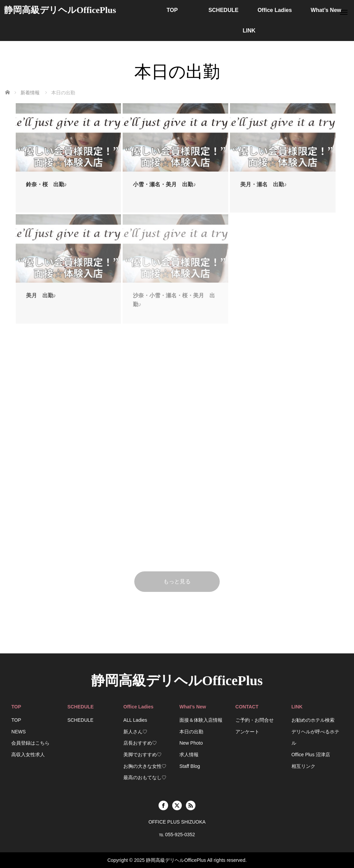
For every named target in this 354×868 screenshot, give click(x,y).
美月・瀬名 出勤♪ (263, 184)
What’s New (326, 10)
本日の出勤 (191, 732)
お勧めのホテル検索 (313, 720)
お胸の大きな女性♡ (145, 766)
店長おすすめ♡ (140, 743)
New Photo (191, 743)
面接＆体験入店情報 (201, 720)
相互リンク (303, 766)
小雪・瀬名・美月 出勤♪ (164, 184)
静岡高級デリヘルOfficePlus (60, 10)
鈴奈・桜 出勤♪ (46, 184)
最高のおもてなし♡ (145, 777)
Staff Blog (190, 766)
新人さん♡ (135, 732)
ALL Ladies (135, 720)
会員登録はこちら (30, 743)
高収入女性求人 (28, 755)
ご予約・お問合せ (255, 720)
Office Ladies (275, 10)
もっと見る (177, 581)
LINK (249, 31)
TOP (172, 10)
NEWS (18, 732)
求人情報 (189, 755)
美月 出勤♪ (41, 295)
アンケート (247, 732)
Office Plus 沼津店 (311, 755)
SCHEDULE (223, 10)
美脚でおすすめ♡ (142, 755)
